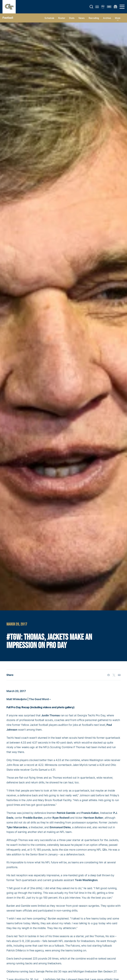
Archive (107, 18)
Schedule (49, 18)
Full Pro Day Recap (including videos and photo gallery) (40, 707)
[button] (91, 7)
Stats (72, 18)
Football (8, 18)
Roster (62, 18)
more (118, 18)
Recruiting (94, 18)
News (82, 18)
